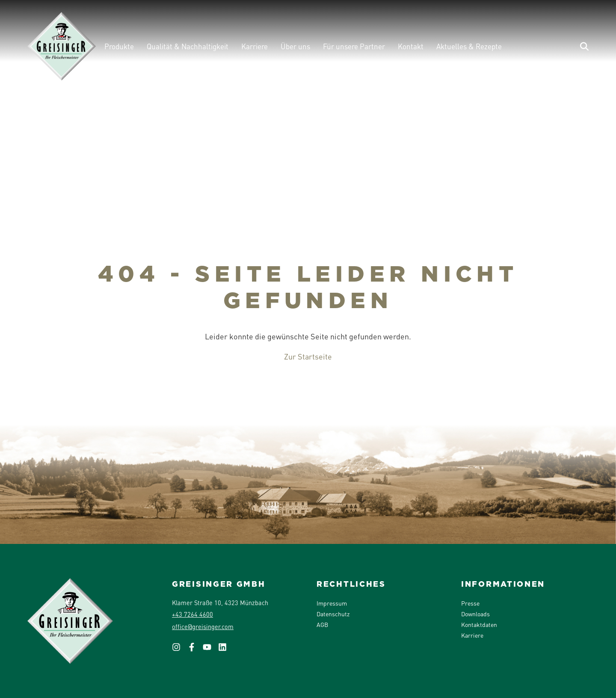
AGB (322, 624)
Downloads (475, 614)
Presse (470, 603)
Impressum (332, 603)
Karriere (255, 46)
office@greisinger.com (203, 627)
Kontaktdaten (479, 624)
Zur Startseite (308, 356)
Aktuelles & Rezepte (469, 46)
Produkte (119, 46)
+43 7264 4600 (192, 614)
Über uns (295, 46)
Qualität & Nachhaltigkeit (188, 46)
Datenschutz (333, 614)
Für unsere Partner (354, 46)
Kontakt (411, 46)
